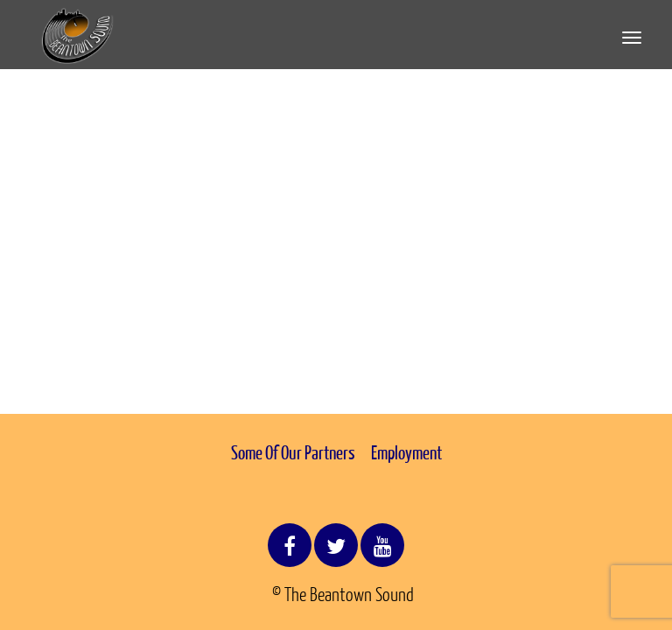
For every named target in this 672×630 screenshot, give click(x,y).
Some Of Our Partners (293, 452)
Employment (406, 452)
